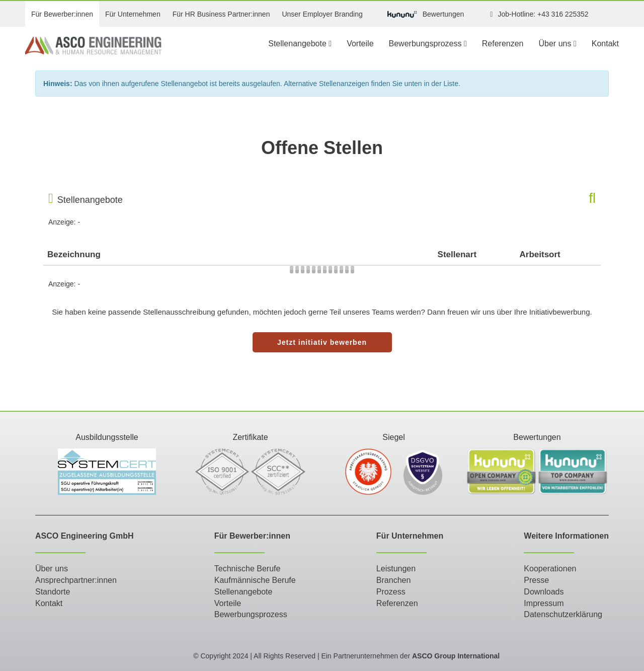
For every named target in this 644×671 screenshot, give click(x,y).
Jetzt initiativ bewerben (322, 342)
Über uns (558, 44)
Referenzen (503, 44)
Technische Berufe (248, 569)
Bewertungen (426, 14)
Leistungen (396, 569)
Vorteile (360, 44)
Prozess (391, 592)
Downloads (544, 592)
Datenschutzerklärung (563, 614)
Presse (536, 580)
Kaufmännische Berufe (255, 580)
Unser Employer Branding (322, 14)
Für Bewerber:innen (62, 14)
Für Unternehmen (133, 14)
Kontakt (605, 44)
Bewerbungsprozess (428, 44)
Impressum (544, 603)
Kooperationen (550, 569)
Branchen (394, 580)
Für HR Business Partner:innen (221, 14)
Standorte (53, 592)
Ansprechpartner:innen (76, 580)
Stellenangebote (300, 44)
